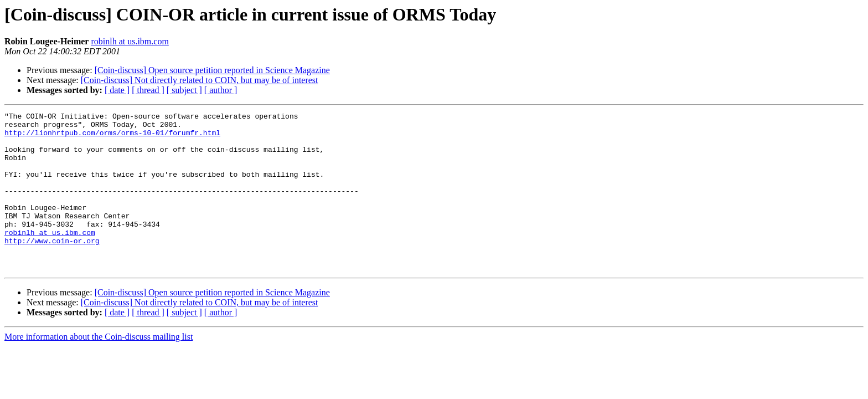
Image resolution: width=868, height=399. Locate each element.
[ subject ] (184, 90)
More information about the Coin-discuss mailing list (99, 368)
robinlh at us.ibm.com (130, 41)
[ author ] (221, 90)
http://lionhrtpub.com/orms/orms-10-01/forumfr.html (112, 137)
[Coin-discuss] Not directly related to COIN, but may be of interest (200, 80)
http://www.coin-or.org (52, 267)
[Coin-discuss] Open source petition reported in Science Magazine (212, 70)
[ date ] (117, 90)
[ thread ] (148, 90)
